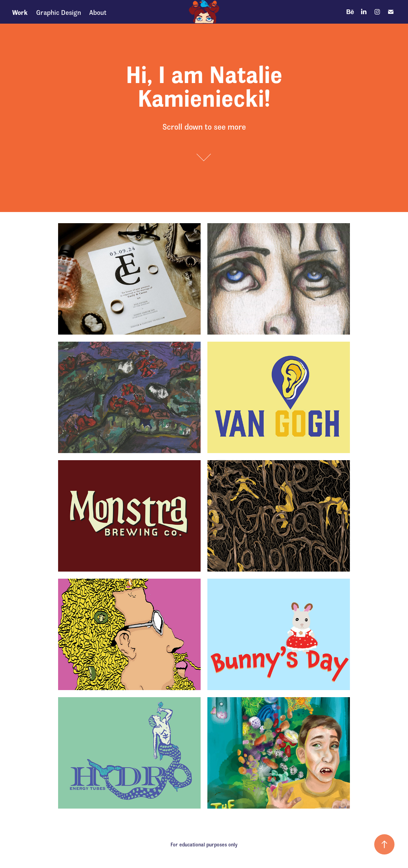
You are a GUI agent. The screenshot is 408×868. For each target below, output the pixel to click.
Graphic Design (59, 12)
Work (20, 12)
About (98, 12)
